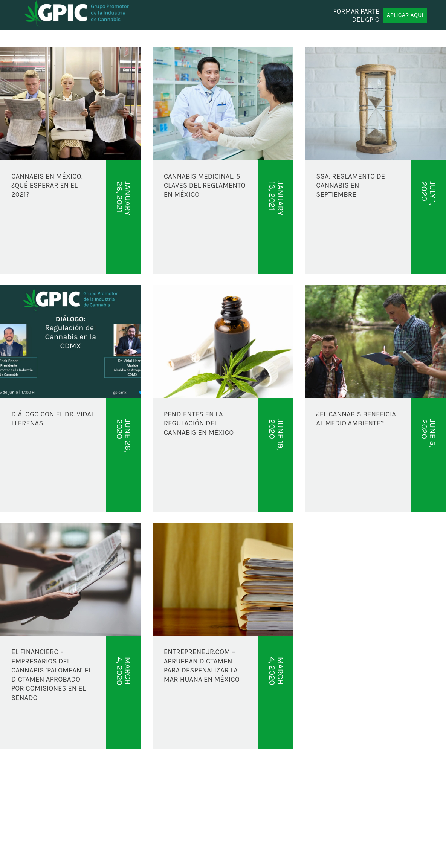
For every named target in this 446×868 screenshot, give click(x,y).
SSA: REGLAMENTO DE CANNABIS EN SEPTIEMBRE (351, 186)
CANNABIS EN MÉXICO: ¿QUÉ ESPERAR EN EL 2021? (47, 186)
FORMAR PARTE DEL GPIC (356, 15)
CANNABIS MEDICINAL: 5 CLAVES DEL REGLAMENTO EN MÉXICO (205, 186)
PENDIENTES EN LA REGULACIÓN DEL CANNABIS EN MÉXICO (199, 423)
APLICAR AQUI (405, 15)
